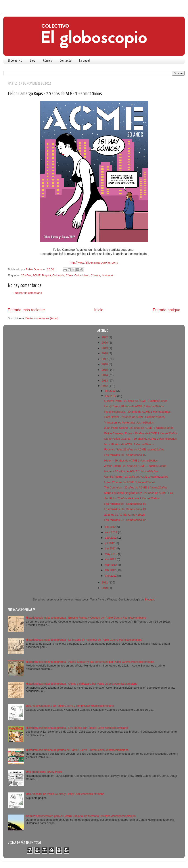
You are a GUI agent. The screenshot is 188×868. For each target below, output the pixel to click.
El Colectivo (15, 61)
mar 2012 (111, 565)
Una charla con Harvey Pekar (44, 772)
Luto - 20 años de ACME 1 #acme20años (130, 482)
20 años (26, 275)
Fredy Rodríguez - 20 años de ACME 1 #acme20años (137, 412)
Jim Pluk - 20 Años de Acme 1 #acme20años (132, 498)
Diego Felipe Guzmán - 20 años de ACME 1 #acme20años (140, 439)
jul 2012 (110, 543)
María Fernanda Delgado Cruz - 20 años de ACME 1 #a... (140, 493)
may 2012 (112, 554)
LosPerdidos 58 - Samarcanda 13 (125, 509)
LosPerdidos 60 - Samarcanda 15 (125, 455)
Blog (33, 61)
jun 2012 (111, 549)
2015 (105, 370)
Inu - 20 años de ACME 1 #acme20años (129, 444)
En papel (84, 61)
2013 (105, 381)
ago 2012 (111, 538)
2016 (105, 364)
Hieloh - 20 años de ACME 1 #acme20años (131, 461)
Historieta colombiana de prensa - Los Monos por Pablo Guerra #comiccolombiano (77, 728)
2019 (105, 348)
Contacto (66, 61)
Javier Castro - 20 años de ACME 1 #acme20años (135, 466)
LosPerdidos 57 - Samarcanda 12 (125, 520)
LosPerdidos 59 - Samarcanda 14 (125, 504)
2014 (105, 375)
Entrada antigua (167, 310)
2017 (105, 359)
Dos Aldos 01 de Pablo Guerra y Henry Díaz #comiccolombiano (65, 794)
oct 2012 (111, 527)
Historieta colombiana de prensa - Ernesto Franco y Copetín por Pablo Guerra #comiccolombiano (86, 618)
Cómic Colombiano (77, 275)
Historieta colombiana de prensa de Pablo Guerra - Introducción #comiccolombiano (77, 750)
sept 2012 (112, 532)
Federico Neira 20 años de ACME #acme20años (134, 450)
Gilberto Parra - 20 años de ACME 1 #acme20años (136, 401)
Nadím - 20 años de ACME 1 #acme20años (131, 471)
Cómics (48, 61)
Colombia (58, 275)
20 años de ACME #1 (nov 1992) (124, 515)
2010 (105, 588)
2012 (105, 386)
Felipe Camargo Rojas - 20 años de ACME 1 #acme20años (141, 433)
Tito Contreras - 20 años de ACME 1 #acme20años (136, 488)
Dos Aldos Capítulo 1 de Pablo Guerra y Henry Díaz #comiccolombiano (70, 706)
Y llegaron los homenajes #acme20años (129, 423)
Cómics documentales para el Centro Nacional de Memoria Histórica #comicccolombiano (81, 816)
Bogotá (46, 275)
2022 (105, 337)
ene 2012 (111, 576)
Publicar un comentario (28, 293)
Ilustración (108, 275)
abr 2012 (111, 559)
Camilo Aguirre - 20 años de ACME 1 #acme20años (136, 477)
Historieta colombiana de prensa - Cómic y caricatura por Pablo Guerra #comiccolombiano (82, 684)
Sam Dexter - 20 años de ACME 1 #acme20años (134, 417)
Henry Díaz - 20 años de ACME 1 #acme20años (134, 406)
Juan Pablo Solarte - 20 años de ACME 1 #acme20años (139, 428)
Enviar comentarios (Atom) (42, 318)
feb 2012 (111, 570)
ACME (36, 275)
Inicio (99, 310)
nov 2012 (111, 396)
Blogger (149, 600)
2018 (105, 353)
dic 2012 (111, 391)
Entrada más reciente (26, 310)
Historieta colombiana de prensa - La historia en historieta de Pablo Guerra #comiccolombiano (84, 640)
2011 (105, 583)
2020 (105, 343)
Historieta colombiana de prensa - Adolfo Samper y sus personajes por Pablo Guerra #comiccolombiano (90, 662)
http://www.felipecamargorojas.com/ (94, 262)
